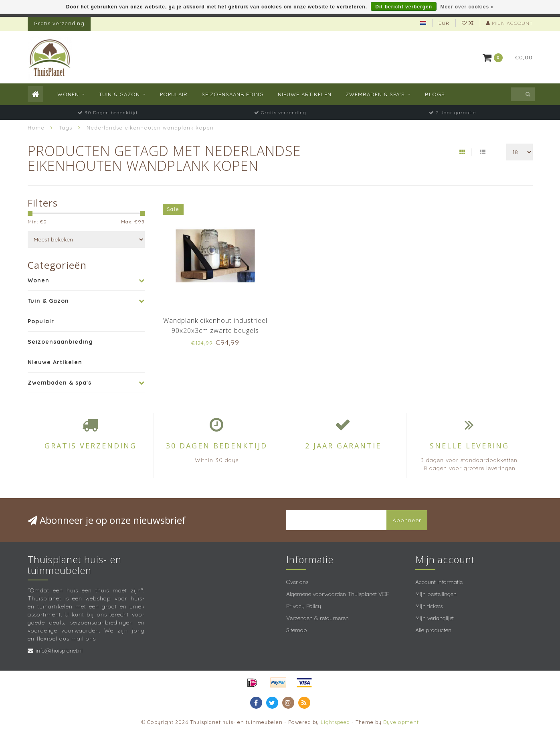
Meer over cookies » (467, 7)
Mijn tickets (429, 606)
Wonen (68, 94)
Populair (174, 94)
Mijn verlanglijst (435, 618)
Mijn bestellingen (436, 594)
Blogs (435, 94)
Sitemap (297, 630)
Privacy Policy (304, 606)
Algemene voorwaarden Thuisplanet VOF (338, 594)
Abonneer (407, 520)
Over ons (297, 582)
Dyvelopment (401, 722)
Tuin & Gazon (119, 94)
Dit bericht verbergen (404, 7)
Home (36, 128)
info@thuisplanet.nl (59, 651)
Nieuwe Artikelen (305, 94)
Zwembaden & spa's (375, 94)
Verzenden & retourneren (317, 618)
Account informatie (439, 582)
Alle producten (433, 630)
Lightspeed (335, 722)
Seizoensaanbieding (233, 94)
